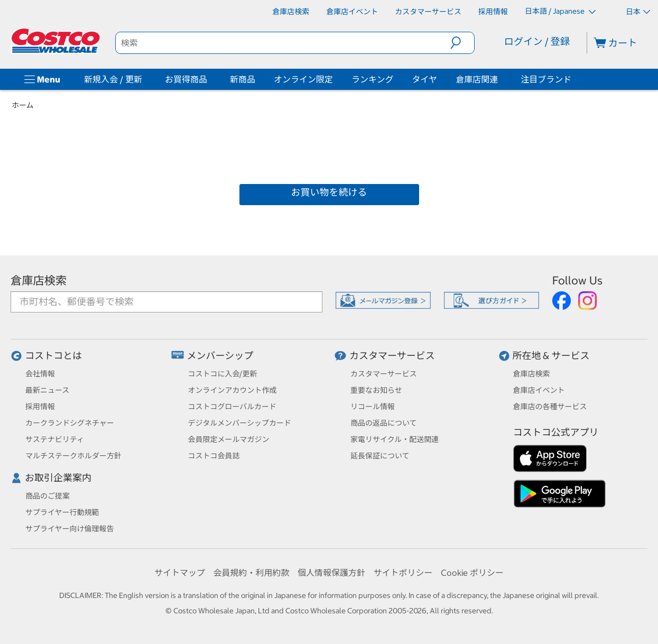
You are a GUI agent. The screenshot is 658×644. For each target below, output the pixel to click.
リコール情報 (373, 407)
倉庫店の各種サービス (550, 407)
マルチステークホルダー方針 (73, 456)
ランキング (373, 79)
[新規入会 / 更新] (144, 79)
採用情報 (40, 407)
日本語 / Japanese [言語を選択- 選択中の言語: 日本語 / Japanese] (560, 11)
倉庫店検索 (39, 280)
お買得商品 (186, 79)
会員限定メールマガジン (229, 439)
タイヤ (425, 79)
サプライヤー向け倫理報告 (70, 529)
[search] (283, 43)
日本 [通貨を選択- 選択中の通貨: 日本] (638, 12)
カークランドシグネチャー (70, 423)
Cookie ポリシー (472, 573)
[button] (462, 43)
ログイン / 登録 (537, 42)
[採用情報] (493, 12)
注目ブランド (546, 79)
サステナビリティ (55, 439)
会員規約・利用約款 (251, 573)
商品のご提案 (48, 496)
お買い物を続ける (329, 192)
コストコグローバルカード (232, 407)
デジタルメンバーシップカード (240, 423)
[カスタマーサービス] (428, 12)
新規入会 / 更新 (113, 79)
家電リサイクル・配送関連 (395, 439)
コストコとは (53, 356)
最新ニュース (47, 390)
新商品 (243, 79)
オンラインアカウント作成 (233, 390)
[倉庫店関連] (500, 79)
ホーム (23, 105)
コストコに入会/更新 (223, 374)
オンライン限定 (303, 79)
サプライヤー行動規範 (62, 512)
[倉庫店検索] (291, 12)
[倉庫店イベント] (352, 12)
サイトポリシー (403, 573)
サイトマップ (180, 573)
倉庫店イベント (539, 390)
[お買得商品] (209, 79)
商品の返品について (384, 423)
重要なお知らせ (376, 390)
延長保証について (380, 456)
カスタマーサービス (392, 356)
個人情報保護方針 (331, 573)
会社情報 (40, 374)
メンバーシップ (220, 356)
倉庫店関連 (477, 79)
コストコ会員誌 (214, 456)
